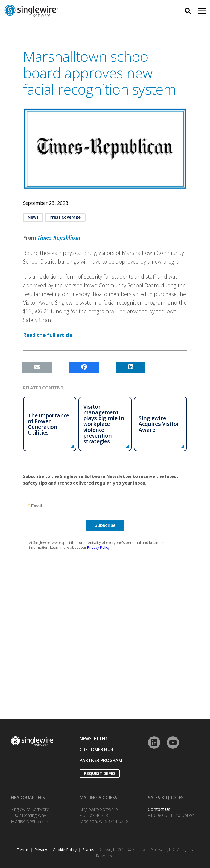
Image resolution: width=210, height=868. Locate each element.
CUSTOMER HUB (96, 749)
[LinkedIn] (154, 742)
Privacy (41, 850)
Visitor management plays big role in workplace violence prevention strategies (104, 424)
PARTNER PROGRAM (101, 760)
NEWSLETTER (93, 739)
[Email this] (37, 367)
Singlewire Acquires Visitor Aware (159, 424)
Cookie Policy (65, 850)
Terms (23, 850)
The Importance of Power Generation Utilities (48, 424)
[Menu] (202, 11)
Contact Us (159, 809)
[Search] (188, 11)
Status (88, 850)
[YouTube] (173, 742)
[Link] (64, 11)
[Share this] (84, 367)
